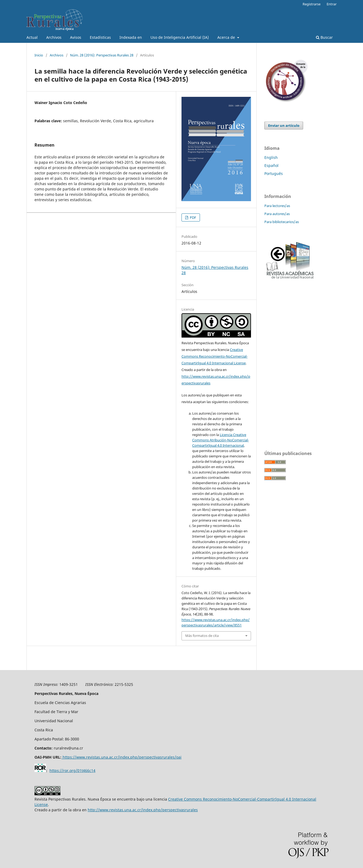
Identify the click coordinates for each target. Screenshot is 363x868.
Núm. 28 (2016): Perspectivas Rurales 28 (102, 55)
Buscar (324, 37)
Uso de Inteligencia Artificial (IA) (180, 37)
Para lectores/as (277, 206)
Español (271, 165)
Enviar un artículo (284, 125)
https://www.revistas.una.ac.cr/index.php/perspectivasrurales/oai (122, 757)
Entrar (332, 4)
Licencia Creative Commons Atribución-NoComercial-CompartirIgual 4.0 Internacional (221, 440)
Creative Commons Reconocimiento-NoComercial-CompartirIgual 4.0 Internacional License (215, 356)
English (271, 157)
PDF (193, 217)
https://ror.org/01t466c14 (72, 771)
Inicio (39, 55)
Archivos (54, 37)
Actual (32, 37)
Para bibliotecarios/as (282, 222)
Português (274, 173)
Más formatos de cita (202, 636)
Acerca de (227, 37)
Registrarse (312, 4)
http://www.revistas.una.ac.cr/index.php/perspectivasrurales (143, 810)
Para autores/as (277, 214)
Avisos (76, 37)
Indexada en (131, 37)
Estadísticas (100, 37)
